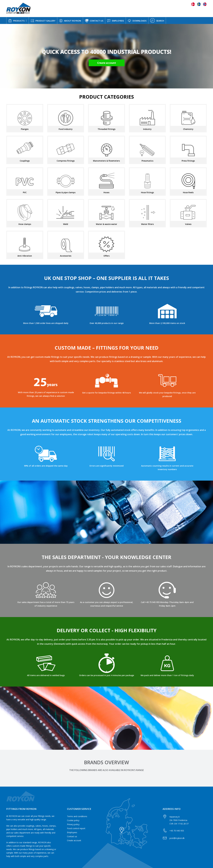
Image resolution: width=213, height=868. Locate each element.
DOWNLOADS (137, 21)
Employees (72, 832)
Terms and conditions (77, 816)
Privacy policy (73, 824)
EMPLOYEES (115, 21)
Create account (74, 840)
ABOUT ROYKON (70, 21)
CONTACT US (94, 21)
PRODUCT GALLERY (43, 21)
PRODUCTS (16, 21)
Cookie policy (73, 820)
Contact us (72, 836)
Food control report (76, 828)
